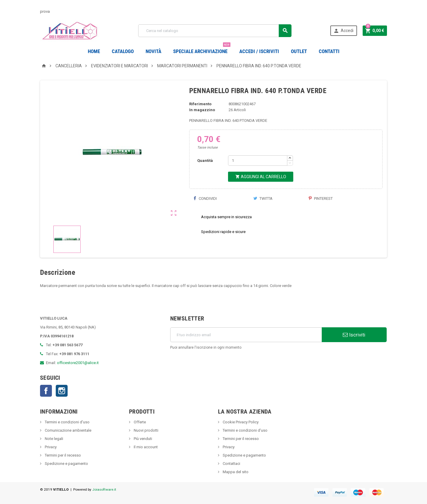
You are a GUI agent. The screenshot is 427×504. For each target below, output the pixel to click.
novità (153, 51)
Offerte (139, 422)
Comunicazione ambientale (68, 430)
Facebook (46, 391)
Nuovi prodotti (146, 430)
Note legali (54, 439)
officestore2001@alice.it (78, 363)
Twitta (263, 198)
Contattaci (231, 464)
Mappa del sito (235, 472)
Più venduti (142, 439)
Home (94, 51)
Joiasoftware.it (104, 489)
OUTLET (299, 51)
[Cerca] (215, 31)
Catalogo (123, 51)
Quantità (205, 161)
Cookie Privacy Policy (240, 422)
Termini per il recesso (62, 455)
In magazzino (202, 110)
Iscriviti (354, 335)
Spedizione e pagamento (66, 464)
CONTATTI (329, 51)
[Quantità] (258, 161)
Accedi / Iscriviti (259, 51)
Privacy (50, 447)
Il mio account (145, 447)
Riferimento (200, 104)
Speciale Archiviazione (202, 49)
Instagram (62, 391)
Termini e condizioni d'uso (67, 422)
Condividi (205, 198)
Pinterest (321, 198)
